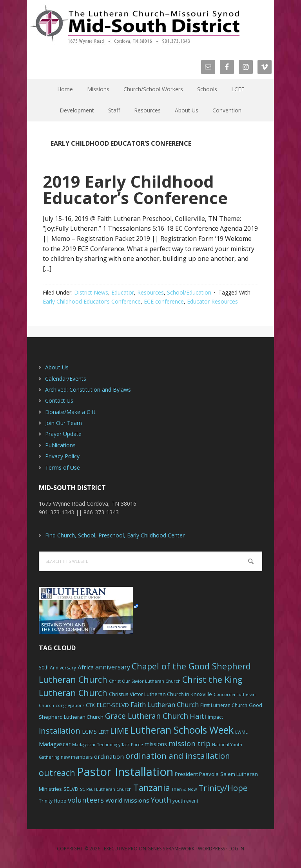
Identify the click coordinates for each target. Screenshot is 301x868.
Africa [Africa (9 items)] (86, 667)
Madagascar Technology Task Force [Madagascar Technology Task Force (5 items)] (108, 745)
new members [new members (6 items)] (77, 757)
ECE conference (164, 301)
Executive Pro (121, 849)
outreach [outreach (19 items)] (57, 773)
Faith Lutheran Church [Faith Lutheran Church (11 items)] (165, 704)
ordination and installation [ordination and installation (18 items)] (178, 756)
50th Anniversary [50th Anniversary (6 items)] (57, 668)
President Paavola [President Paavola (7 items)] (197, 774)
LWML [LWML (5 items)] (241, 732)
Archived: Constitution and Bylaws (88, 390)
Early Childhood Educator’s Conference (92, 301)
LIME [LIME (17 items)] (119, 731)
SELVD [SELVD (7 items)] (71, 789)
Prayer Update (63, 434)
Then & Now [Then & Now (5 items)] (184, 789)
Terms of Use (63, 467)
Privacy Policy (62, 456)
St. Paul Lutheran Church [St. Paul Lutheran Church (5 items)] (106, 789)
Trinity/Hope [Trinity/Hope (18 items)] (223, 788)
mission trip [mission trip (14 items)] (189, 743)
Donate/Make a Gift (70, 412)
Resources (150, 292)
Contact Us (59, 401)
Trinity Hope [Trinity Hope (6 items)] (53, 801)
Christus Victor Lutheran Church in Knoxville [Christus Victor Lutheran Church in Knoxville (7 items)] (160, 694)
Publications (60, 445)
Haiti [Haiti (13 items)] (198, 716)
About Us (57, 367)
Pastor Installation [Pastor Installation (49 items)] (125, 772)
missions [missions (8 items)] (156, 744)
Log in (236, 849)
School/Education (189, 292)
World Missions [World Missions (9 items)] (127, 800)
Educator (123, 292)
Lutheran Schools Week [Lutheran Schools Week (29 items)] (182, 730)
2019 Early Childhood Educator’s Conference (135, 189)
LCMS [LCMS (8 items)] (89, 731)
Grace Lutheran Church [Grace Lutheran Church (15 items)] (147, 716)
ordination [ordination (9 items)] (109, 756)
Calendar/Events (66, 379)
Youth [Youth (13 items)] (161, 800)
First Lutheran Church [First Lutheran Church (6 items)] (224, 705)
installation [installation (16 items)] (60, 731)
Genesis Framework (171, 849)
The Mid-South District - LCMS (135, 24)
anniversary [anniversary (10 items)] (113, 667)
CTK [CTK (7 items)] (90, 705)
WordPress (211, 849)
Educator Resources (212, 301)
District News (91, 292)
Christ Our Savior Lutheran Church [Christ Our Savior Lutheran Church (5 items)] (145, 681)
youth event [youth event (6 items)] (185, 801)
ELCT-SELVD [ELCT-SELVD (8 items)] (113, 705)
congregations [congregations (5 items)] (70, 705)
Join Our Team (63, 423)
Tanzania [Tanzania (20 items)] (152, 788)
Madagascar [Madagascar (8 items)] (55, 744)
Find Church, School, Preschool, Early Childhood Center (115, 535)
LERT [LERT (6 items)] (103, 732)
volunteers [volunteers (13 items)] (86, 800)
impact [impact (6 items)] (215, 717)
